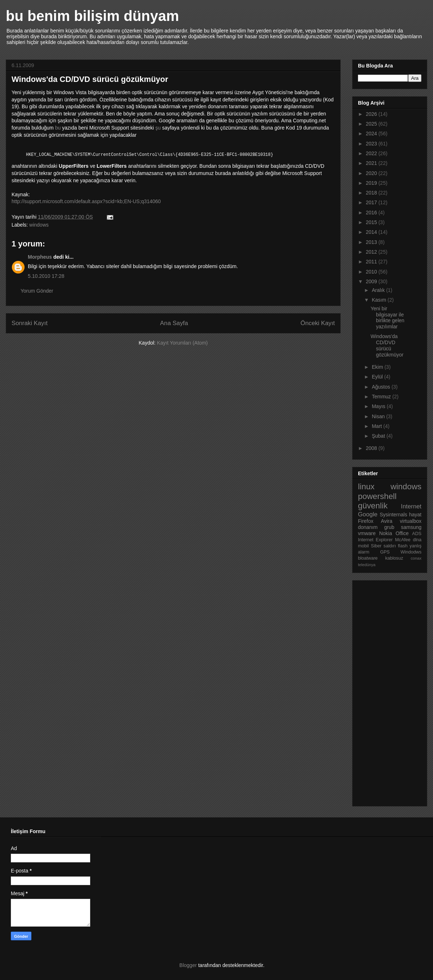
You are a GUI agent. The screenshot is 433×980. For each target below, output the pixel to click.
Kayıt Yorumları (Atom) (182, 343)
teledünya (367, 565)
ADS (417, 534)
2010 (372, 272)
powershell (377, 496)
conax (416, 558)
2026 (372, 114)
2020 (372, 173)
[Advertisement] (387, 691)
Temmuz (382, 397)
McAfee (403, 540)
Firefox (366, 521)
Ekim (378, 367)
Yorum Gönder (37, 291)
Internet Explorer (375, 540)
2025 (372, 124)
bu (58, 128)
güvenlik (373, 506)
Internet (411, 506)
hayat (415, 515)
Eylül (378, 377)
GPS (385, 552)
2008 (372, 448)
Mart (377, 426)
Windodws (411, 552)
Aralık (379, 290)
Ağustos (381, 387)
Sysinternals (393, 515)
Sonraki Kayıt (30, 323)
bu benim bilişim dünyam (92, 16)
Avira (387, 521)
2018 (372, 193)
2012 (372, 252)
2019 (372, 183)
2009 (372, 281)
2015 (372, 222)
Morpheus (40, 257)
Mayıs (379, 406)
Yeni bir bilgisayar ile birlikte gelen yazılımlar (388, 318)
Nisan (379, 416)
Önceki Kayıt (318, 323)
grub (389, 527)
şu (158, 128)
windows (39, 225)
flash (403, 546)
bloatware (368, 558)
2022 (372, 153)
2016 (372, 213)
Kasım (380, 300)
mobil (363, 546)
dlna (417, 540)
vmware (367, 533)
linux (366, 487)
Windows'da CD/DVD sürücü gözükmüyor (387, 345)
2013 (372, 242)
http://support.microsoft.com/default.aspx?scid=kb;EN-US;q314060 (86, 201)
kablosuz (394, 558)
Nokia (386, 533)
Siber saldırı (383, 546)
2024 (372, 134)
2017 (372, 202)
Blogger (188, 965)
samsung (411, 527)
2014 (372, 232)
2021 (372, 163)
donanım (368, 527)
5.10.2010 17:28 (46, 276)
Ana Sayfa (174, 323)
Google (368, 514)
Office (402, 533)
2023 (372, 144)
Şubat (379, 436)
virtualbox (411, 521)
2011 (372, 262)
